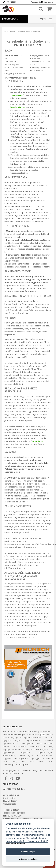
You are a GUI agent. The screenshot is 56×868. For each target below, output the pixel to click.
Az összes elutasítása (28, 859)
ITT (33, 638)
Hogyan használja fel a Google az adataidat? (27, 841)
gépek (43, 735)
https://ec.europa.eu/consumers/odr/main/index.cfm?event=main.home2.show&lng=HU (30, 546)
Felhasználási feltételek (28, 32)
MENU (46, 19)
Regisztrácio (36, 2)
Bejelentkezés (48, 2)
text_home (10, 32)
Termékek (10, 20)
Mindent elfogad (28, 852)
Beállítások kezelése (15, 844)
